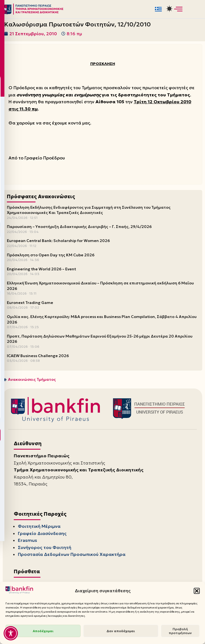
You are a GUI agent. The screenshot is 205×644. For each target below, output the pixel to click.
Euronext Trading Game (30, 303)
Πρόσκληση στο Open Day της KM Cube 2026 (51, 255)
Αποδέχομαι (43, 631)
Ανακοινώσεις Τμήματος (32, 380)
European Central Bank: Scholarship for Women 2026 (58, 241)
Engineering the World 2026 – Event (41, 270)
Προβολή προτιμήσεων (180, 631)
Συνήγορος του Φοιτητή (45, 548)
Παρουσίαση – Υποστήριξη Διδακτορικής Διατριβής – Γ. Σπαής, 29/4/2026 (79, 227)
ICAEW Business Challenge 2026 (38, 356)
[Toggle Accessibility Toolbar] (11, 633)
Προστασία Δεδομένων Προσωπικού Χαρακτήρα (72, 555)
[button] (197, 591)
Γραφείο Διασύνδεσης (42, 534)
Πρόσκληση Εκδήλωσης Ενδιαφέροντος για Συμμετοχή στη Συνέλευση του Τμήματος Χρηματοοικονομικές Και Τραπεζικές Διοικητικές (89, 210)
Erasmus (28, 541)
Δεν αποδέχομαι (121, 631)
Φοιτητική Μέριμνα (39, 527)
